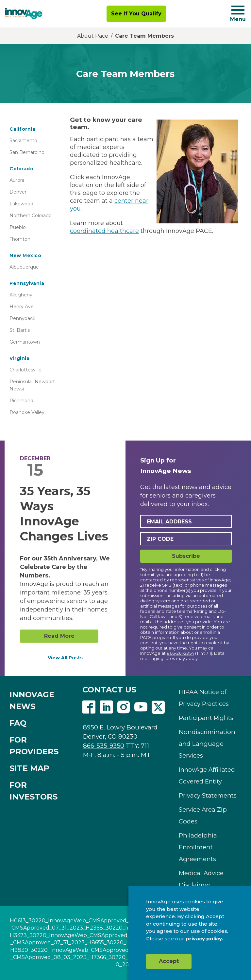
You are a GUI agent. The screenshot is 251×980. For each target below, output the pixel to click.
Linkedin (106, 707)
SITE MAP (29, 768)
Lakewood (21, 204)
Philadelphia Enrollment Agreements (198, 847)
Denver (18, 192)
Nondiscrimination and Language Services (207, 744)
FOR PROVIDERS (34, 746)
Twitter (158, 707)
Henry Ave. (22, 307)
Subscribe (186, 556)
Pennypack (22, 318)
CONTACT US (109, 690)
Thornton (20, 239)
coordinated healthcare (104, 231)
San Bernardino (27, 152)
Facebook (89, 707)
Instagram (124, 707)
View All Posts (65, 658)
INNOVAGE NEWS (32, 700)
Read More (59, 636)
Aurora (17, 180)
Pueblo (18, 227)
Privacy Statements (208, 795)
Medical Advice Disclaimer (201, 879)
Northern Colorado (31, 216)
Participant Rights (206, 718)
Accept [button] (169, 961)
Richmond (21, 401)
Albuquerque (24, 267)
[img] (24, 14)
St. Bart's (20, 330)
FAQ (18, 723)
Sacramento (23, 141)
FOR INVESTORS (33, 791)
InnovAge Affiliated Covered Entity (207, 776)
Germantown (25, 342)
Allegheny (21, 295)
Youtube (141, 707)
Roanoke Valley (27, 412)
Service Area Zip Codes (203, 815)
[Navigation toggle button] (238, 10)
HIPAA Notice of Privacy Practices (204, 698)
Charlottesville (25, 370)
